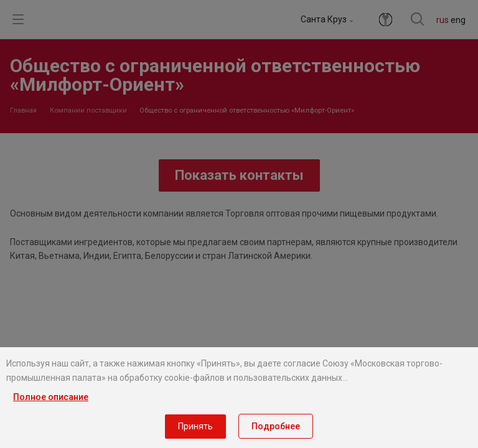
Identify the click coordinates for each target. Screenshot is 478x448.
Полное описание (51, 397)
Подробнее (276, 426)
